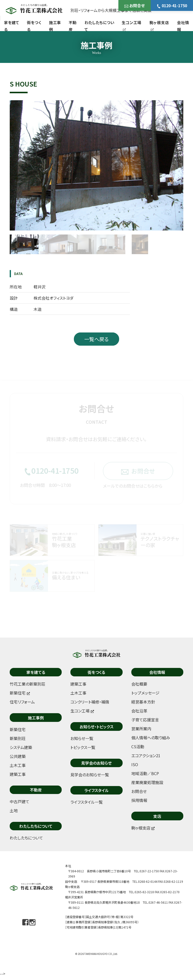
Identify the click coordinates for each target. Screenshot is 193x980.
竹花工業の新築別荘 (27, 684)
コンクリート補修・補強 (90, 702)
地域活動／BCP (145, 773)
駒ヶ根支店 (159, 25)
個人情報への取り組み (151, 738)
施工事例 (55, 26)
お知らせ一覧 (82, 738)
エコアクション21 (146, 755)
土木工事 (18, 765)
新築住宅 (18, 729)
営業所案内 (141, 729)
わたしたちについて (99, 26)
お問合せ (135, 5)
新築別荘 (18, 738)
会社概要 (139, 684)
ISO (135, 764)
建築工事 (18, 774)
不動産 (73, 26)
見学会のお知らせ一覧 (90, 775)
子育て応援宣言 (145, 720)
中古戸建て (20, 801)
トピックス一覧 (83, 747)
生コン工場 (131, 25)
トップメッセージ (145, 693)
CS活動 (138, 747)
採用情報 (139, 800)
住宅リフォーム (22, 702)
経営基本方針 (143, 702)
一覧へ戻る (96, 339)
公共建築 (18, 756)
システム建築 (21, 747)
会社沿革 (139, 711)
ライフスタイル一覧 (87, 802)
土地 (14, 810)
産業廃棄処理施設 (147, 782)
